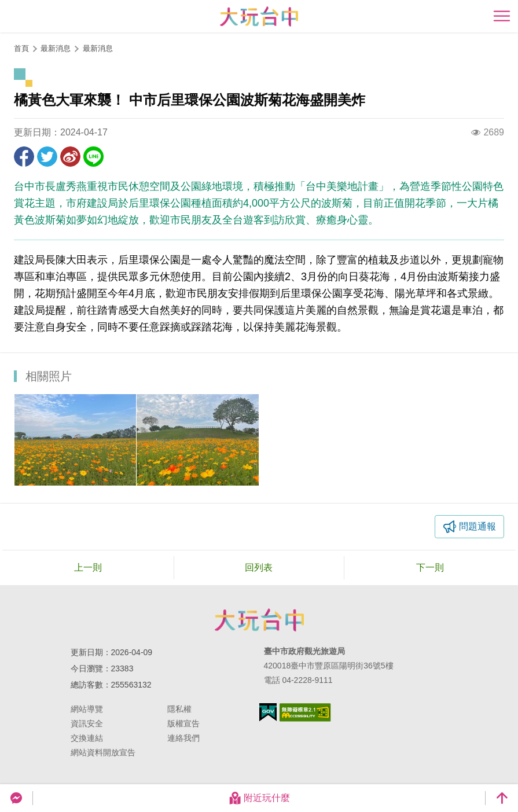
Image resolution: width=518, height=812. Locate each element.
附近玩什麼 (259, 798)
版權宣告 (183, 723)
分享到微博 (70, 157)
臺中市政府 (259, 620)
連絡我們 (183, 738)
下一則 (430, 567)
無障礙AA (305, 712)
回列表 (259, 567)
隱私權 (179, 709)
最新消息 (98, 48)
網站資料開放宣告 (103, 752)
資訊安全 (87, 723)
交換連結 (87, 738)
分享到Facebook (24, 157)
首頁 (21, 48)
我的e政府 (268, 712)
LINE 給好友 (93, 157)
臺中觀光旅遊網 (259, 16)
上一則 (88, 567)
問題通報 (477, 526)
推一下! (47, 157)
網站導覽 (87, 709)
